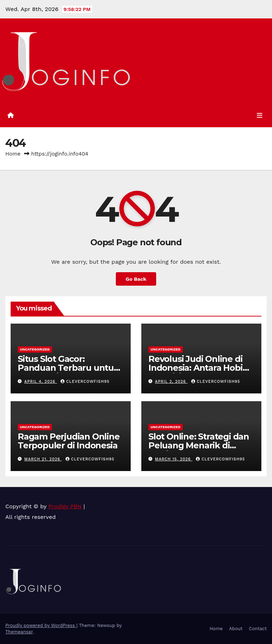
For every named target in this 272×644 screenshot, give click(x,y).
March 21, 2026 (43, 459)
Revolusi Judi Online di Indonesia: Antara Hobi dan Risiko (195, 368)
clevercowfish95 (85, 382)
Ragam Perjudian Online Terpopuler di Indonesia (69, 441)
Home (13, 154)
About (236, 629)
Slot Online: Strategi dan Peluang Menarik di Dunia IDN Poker (199, 445)
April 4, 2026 (41, 382)
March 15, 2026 (174, 459)
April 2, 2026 (171, 382)
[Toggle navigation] (260, 116)
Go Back (136, 279)
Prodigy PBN (65, 506)
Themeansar (19, 632)
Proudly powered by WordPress (41, 625)
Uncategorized (35, 349)
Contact (258, 629)
